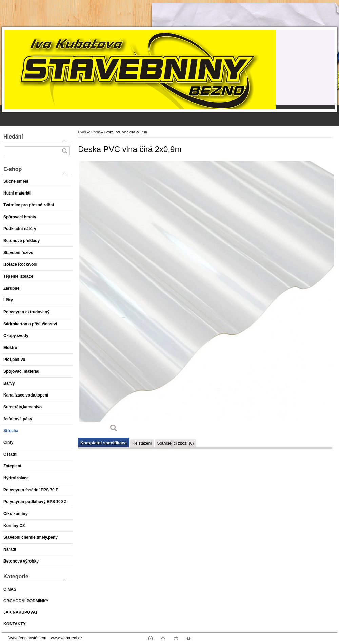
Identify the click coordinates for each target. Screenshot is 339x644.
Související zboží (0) (175, 443)
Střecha (95, 132)
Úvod (82, 132)
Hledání (13, 137)
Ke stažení (142, 443)
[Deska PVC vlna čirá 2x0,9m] (114, 299)
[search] (64, 151)
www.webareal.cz (67, 638)
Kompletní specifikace (104, 443)
